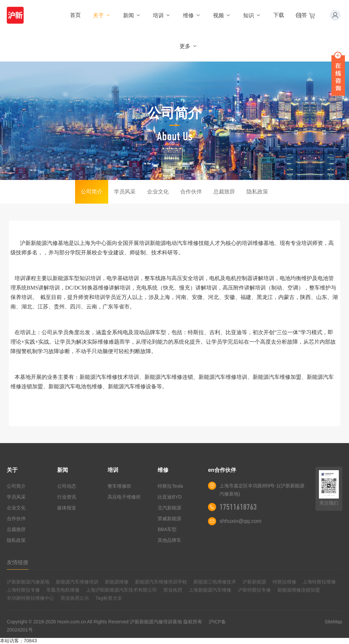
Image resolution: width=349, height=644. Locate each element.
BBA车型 (167, 529)
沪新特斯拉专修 (254, 590)
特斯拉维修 (284, 582)
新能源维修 (117, 582)
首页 (75, 15)
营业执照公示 (75, 598)
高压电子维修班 (124, 497)
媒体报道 (67, 508)
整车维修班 (119, 486)
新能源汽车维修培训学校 (161, 582)
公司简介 (92, 192)
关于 (102, 15)
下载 (279, 15)
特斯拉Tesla (170, 486)
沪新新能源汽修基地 (28, 582)
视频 (222, 15)
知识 (252, 15)
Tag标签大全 (109, 598)
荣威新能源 (169, 519)
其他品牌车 (169, 540)
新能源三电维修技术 (215, 582)
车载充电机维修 (63, 590)
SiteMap (333, 622)
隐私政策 (257, 192)
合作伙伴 (191, 192)
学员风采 (125, 192)
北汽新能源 (169, 508)
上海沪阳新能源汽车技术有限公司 (121, 590)
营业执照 (173, 590)
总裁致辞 (224, 192)
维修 (192, 15)
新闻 (132, 15)
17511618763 (238, 507)
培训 (162, 15)
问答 (302, 15)
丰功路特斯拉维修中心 (30, 598)
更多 (189, 46)
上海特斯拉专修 (23, 590)
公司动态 (67, 486)
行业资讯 (67, 497)
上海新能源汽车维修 (210, 590)
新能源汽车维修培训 (77, 582)
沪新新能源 (254, 582)
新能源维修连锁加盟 (299, 590)
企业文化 (158, 192)
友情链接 (18, 562)
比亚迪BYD (170, 497)
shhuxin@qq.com (240, 521)
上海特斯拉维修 (319, 582)
